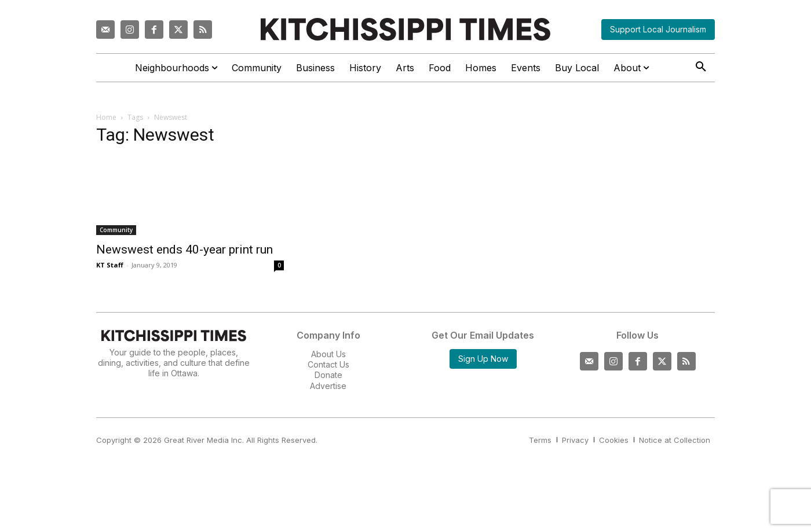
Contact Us (328, 364)
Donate (328, 375)
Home (106, 117)
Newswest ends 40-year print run (185, 250)
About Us (328, 354)
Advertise (328, 386)
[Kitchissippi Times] (405, 29)
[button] (701, 67)
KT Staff (110, 265)
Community (116, 230)
